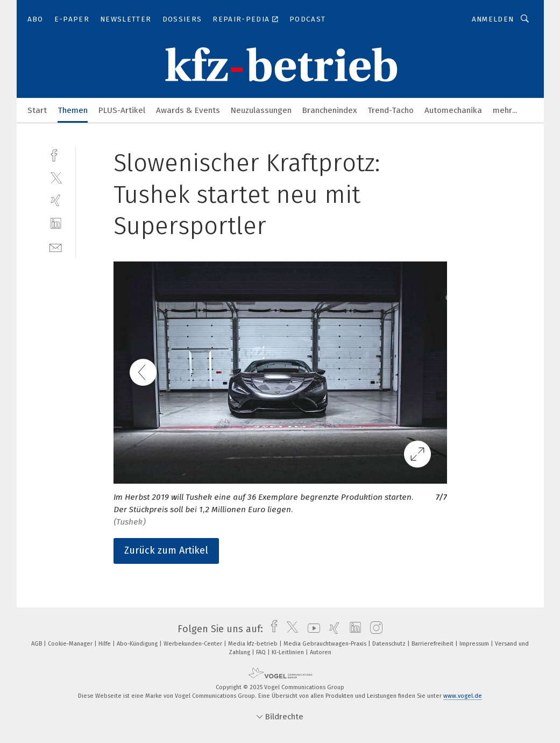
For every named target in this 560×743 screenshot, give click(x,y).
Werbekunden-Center (194, 644)
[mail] (56, 247)
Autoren (321, 652)
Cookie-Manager (71, 644)
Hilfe (105, 644)
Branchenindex (329, 110)
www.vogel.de (463, 696)
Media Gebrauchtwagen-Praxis (326, 644)
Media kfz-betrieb (254, 644)
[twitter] (56, 177)
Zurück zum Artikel (166, 550)
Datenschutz (390, 644)
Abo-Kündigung (138, 644)
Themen (73, 110)
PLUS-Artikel (122, 110)
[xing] (56, 200)
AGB (37, 644)
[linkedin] (56, 224)
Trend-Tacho (391, 110)
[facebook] (56, 154)
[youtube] (311, 629)
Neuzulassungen (261, 110)
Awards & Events (188, 110)
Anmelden (493, 19)
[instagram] (374, 629)
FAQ (262, 652)
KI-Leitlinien (289, 652)
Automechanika (453, 110)
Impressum (475, 644)
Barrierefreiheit (433, 644)
